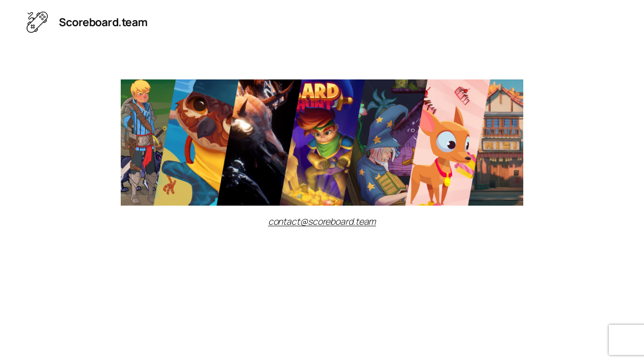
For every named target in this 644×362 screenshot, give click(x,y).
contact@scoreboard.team (322, 221)
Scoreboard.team (103, 22)
